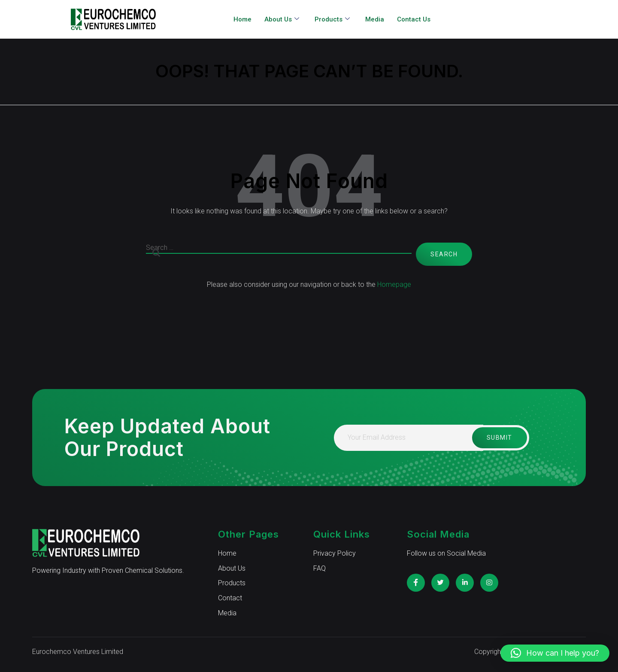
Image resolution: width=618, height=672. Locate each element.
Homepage (394, 284)
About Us (282, 20)
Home (242, 19)
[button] (555, 653)
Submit (498, 438)
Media (375, 19)
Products (332, 20)
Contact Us (414, 19)
